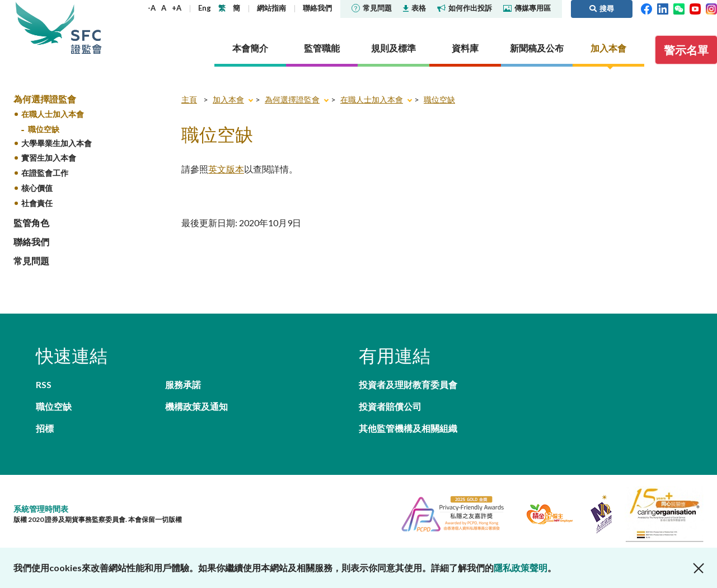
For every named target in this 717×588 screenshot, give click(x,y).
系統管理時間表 (41, 509)
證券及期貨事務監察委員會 (86, 28)
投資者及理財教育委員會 (408, 384)
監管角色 (31, 223)
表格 (414, 8)
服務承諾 (183, 384)
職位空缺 (44, 129)
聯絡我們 (317, 8)
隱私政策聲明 (521, 568)
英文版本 (226, 169)
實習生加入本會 (49, 158)
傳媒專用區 (527, 8)
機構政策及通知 (196, 406)
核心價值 (37, 188)
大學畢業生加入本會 (57, 143)
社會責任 (37, 203)
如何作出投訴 (465, 8)
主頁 (189, 99)
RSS (44, 384)
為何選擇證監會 (45, 99)
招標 (45, 428)
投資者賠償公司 (390, 406)
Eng (205, 8)
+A (177, 8)
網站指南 (271, 8)
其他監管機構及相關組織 (408, 428)
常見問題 (372, 8)
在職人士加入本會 (53, 114)
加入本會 (228, 99)
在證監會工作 (45, 173)
